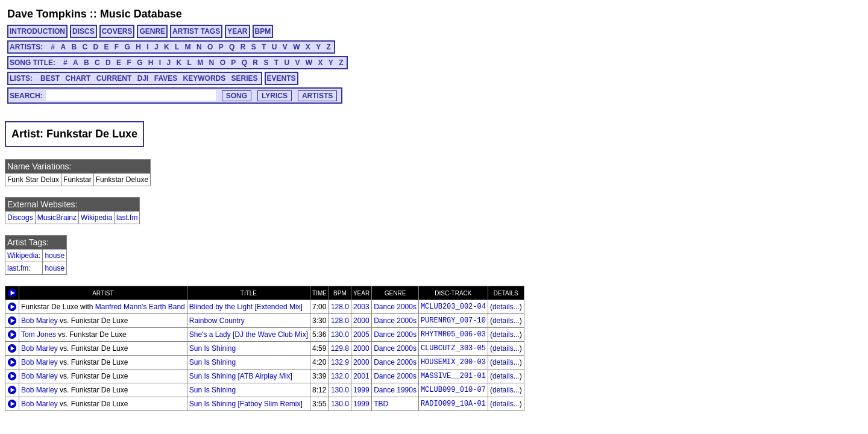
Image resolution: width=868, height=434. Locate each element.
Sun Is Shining (212, 348)
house (55, 256)
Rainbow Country (217, 321)
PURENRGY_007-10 (453, 321)
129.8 (340, 348)
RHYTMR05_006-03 (453, 335)
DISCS (83, 31)
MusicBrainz (57, 218)
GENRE (152, 31)
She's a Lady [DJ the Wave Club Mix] (249, 335)
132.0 (340, 376)
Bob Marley (39, 321)
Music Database (141, 14)
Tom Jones (39, 335)
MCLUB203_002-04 (453, 307)
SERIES (245, 78)
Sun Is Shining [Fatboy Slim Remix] (246, 404)
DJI (143, 78)
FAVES (166, 78)
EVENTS (281, 78)
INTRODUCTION (37, 31)
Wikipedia (96, 218)
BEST (50, 78)
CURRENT (114, 78)
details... (506, 307)
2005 (361, 335)
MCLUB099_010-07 (453, 390)
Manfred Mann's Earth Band (140, 307)
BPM (263, 31)
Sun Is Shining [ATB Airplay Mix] (241, 376)
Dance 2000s (395, 307)
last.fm (127, 218)
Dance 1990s (395, 390)
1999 (361, 390)
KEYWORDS (205, 78)
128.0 (340, 307)
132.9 (340, 362)
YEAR (237, 31)
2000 (361, 321)
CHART (78, 78)
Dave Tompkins (47, 14)
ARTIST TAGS (196, 31)
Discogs (20, 218)
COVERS (117, 31)
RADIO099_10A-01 (453, 404)
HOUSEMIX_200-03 (453, 362)
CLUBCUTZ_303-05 (453, 348)
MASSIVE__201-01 (453, 376)
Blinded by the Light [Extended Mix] (246, 307)
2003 (361, 307)
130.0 (340, 335)
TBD (381, 404)
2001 (361, 376)
